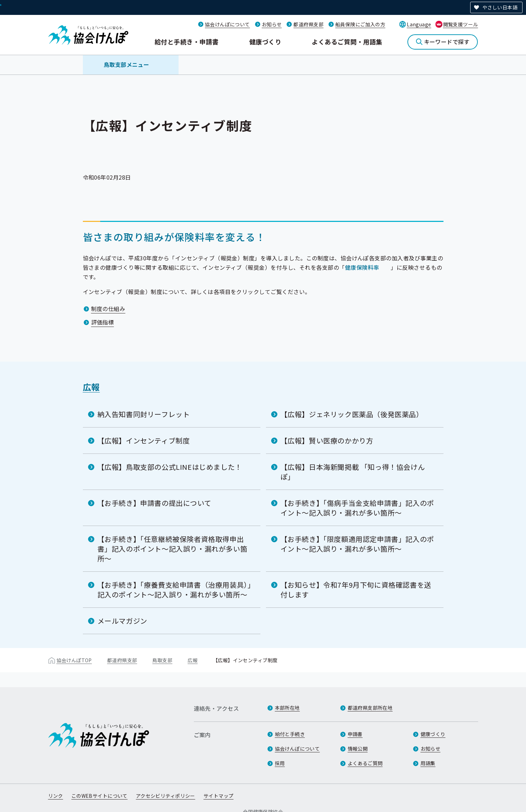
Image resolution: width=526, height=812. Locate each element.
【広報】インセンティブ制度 (144, 440)
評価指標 (103, 322)
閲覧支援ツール (461, 24)
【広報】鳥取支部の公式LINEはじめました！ (170, 467)
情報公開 (358, 749)
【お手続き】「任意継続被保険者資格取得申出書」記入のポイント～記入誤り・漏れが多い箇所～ (173, 549)
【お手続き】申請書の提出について (154, 503)
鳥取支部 (162, 660)
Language (419, 24)
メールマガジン (122, 621)
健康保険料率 (362, 267)
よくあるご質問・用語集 (347, 42)
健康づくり (265, 42)
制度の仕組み (108, 309)
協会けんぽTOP (74, 660)
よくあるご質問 (365, 763)
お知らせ (272, 24)
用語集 (428, 763)
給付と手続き (290, 734)
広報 (91, 387)
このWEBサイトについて (100, 796)
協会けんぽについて (227, 24)
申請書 (355, 734)
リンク (56, 796)
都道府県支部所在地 (370, 708)
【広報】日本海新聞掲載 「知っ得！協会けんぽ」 (353, 472)
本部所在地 (287, 708)
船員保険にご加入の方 (360, 24)
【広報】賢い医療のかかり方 (327, 440)
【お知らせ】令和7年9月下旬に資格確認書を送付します (356, 590)
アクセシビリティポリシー (166, 796)
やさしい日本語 (500, 7)
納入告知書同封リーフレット (144, 414)
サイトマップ (219, 796)
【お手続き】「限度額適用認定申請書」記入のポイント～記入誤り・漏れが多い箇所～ (357, 544)
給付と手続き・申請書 (187, 42)
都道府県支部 (308, 24)
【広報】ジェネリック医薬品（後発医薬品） (352, 414)
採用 (280, 763)
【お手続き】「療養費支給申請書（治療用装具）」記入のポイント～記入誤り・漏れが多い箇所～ (174, 590)
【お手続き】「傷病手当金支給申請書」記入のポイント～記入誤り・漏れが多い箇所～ (357, 508)
